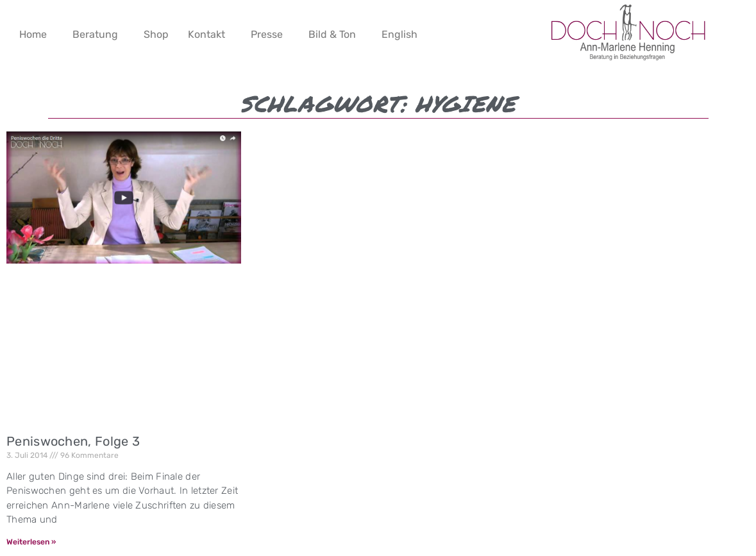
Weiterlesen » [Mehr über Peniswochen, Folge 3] (31, 542)
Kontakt (206, 34)
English (399, 34)
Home (33, 34)
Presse (267, 34)
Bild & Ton (332, 34)
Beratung (95, 34)
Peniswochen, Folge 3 (73, 441)
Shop (156, 34)
